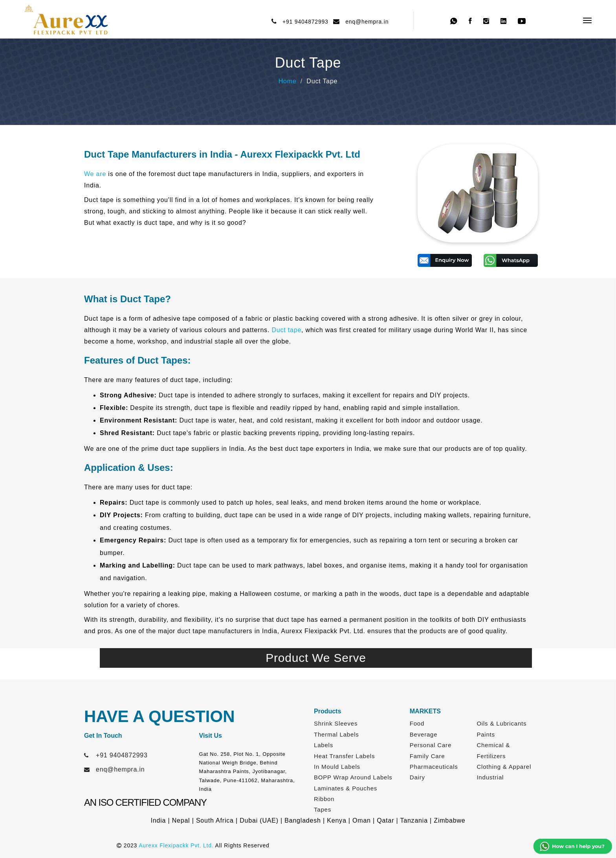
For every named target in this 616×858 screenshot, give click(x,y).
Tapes (323, 809)
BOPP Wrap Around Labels (353, 777)
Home (288, 81)
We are (95, 174)
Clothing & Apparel (504, 767)
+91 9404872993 (304, 22)
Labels (324, 745)
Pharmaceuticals (434, 767)
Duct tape (286, 330)
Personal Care (431, 745)
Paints (486, 734)
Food (417, 723)
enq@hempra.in (365, 22)
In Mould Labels (337, 767)
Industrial (490, 777)
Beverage (424, 734)
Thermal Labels (336, 734)
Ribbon (324, 799)
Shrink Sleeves (336, 723)
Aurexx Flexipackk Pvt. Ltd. (176, 845)
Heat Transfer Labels (344, 756)
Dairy (417, 777)
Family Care (427, 756)
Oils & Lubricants (501, 723)
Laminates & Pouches (346, 788)
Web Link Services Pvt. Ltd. (460, 845)
